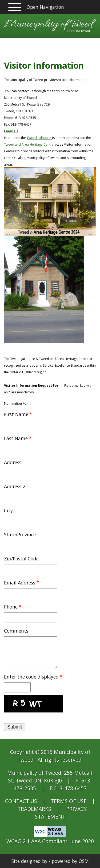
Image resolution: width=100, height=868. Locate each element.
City (8, 510)
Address (13, 462)
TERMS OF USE (69, 801)
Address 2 (15, 486)
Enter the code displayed (31, 677)
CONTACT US (21, 801)
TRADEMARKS (34, 809)
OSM (84, 861)
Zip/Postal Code (21, 559)
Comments (16, 631)
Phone (11, 607)
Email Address (20, 583)
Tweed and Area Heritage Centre (29, 144)
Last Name (16, 438)
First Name (16, 414)
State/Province (20, 534)
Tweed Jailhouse (39, 138)
